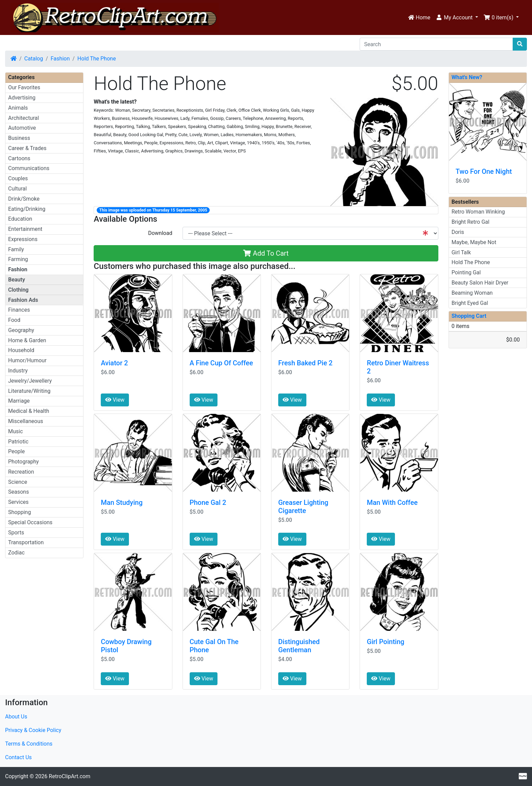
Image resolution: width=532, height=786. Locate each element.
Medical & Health (29, 411)
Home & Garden (27, 340)
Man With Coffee (392, 502)
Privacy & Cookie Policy (33, 730)
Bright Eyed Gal (470, 303)
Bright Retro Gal (471, 222)
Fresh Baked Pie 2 (305, 363)
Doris (458, 232)
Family (16, 249)
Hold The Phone (97, 59)
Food (14, 320)
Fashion (60, 59)
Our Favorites (24, 87)
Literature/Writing (29, 391)
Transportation (26, 542)
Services (18, 502)
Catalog (34, 59)
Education (20, 219)
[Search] (436, 44)
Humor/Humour (27, 360)
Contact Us (18, 757)
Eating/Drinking (27, 209)
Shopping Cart (469, 316)
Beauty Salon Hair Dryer (480, 283)
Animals (18, 108)
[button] (457, 18)
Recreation (21, 472)
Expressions (23, 239)
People (16, 451)
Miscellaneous (26, 421)
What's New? (467, 77)
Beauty (17, 280)
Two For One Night (484, 171)
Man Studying (122, 502)
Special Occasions (30, 522)
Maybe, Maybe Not (474, 242)
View (115, 400)
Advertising (22, 98)
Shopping (20, 512)
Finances (19, 310)
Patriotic (18, 442)
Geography (21, 330)
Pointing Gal (466, 272)
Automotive (22, 128)
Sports (16, 533)
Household (21, 350)
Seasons (18, 492)
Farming (18, 259)
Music (15, 431)
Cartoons (19, 158)
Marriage (19, 401)
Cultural (17, 189)
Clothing (18, 290)
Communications (29, 168)
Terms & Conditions (29, 744)
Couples (18, 178)
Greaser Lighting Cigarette (303, 507)
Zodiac (16, 553)
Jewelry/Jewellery (30, 381)
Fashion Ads (23, 300)
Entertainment (25, 229)
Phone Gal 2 (208, 502)
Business (19, 138)
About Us (16, 717)
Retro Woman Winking (478, 212)
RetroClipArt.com (70, 776)
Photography (23, 462)
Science (18, 482)
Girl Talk (461, 252)
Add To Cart (266, 253)
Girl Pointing (385, 642)
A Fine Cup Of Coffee (221, 363)
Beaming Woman (472, 293)
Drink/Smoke (24, 199)
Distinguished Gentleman (299, 646)
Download (160, 233)
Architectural (24, 118)
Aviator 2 (114, 363)
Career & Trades (27, 148)
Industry (18, 371)
